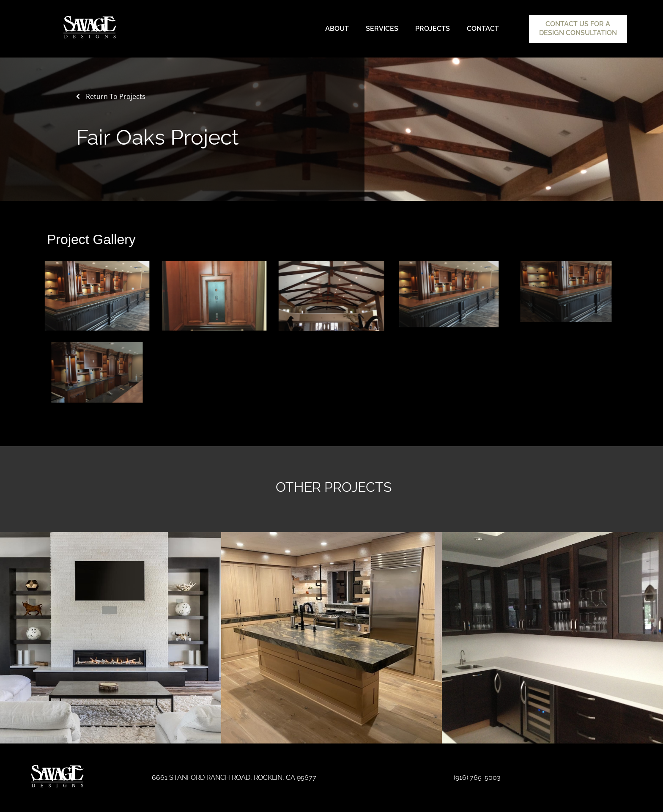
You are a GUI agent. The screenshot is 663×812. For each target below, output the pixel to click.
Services (382, 29)
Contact (483, 29)
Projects (433, 29)
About (337, 29)
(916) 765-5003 (477, 778)
